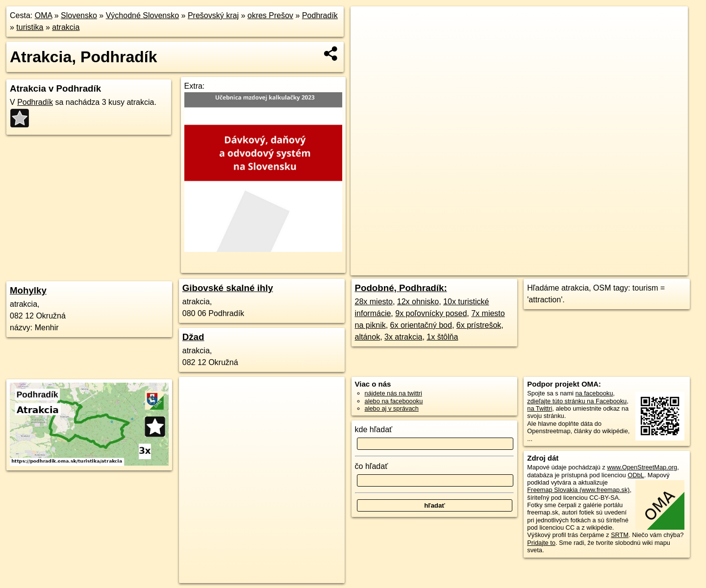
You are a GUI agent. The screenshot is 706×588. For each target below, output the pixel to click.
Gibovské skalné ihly (228, 288)
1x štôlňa (442, 337)
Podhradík (320, 15)
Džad (193, 337)
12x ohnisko (418, 302)
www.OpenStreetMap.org (642, 467)
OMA (44, 15)
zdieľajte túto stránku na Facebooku (577, 401)
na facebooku (594, 393)
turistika (30, 27)
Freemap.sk (547, 268)
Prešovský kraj (213, 15)
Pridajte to (541, 543)
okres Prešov (270, 15)
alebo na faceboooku (394, 401)
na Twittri (540, 408)
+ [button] (367, 23)
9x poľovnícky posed (431, 313)
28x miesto (374, 302)
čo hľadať (372, 466)
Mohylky (28, 290)
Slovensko (79, 15)
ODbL (636, 475)
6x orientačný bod (421, 325)
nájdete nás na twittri (393, 393)
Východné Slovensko (142, 15)
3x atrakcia (403, 337)
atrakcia (66, 27)
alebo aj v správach (392, 408)
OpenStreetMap (497, 268)
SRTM (620, 535)
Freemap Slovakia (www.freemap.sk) (578, 490)
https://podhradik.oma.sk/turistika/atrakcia (632, 268)
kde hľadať (374, 429)
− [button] (367, 38)
